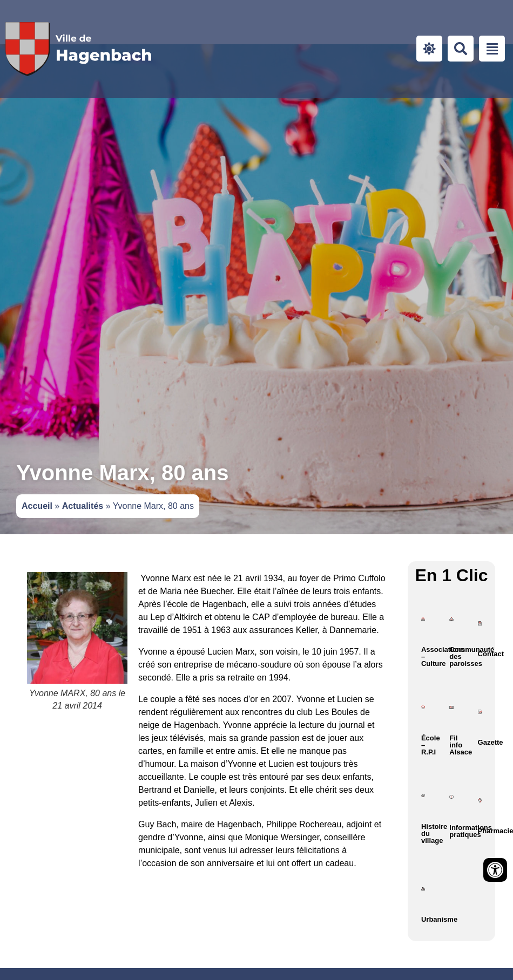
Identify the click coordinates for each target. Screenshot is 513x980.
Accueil (37, 506)
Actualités (83, 506)
